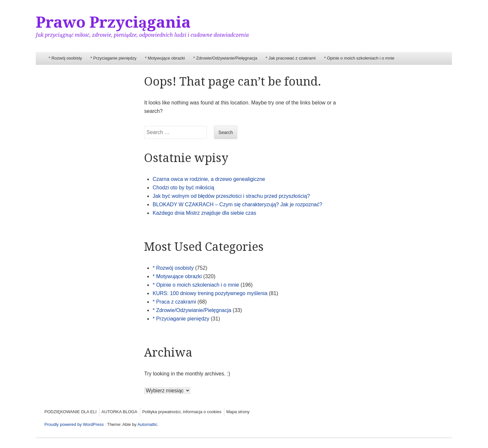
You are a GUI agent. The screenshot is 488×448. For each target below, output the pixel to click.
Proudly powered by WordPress (74, 424)
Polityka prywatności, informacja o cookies (182, 412)
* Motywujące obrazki (165, 58)
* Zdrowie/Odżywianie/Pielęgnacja (225, 58)
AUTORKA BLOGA (119, 412)
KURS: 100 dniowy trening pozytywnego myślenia (210, 293)
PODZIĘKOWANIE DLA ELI (70, 412)
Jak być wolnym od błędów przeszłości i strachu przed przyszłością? (231, 196)
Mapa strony (238, 412)
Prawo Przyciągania (113, 22)
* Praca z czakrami (174, 302)
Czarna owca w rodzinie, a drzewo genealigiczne (209, 179)
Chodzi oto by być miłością (183, 188)
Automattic (147, 424)
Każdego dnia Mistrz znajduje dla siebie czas (204, 213)
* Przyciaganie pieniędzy (113, 58)
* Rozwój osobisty (65, 58)
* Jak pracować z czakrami (291, 58)
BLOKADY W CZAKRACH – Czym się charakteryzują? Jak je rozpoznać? (237, 204)
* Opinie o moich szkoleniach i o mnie (359, 58)
